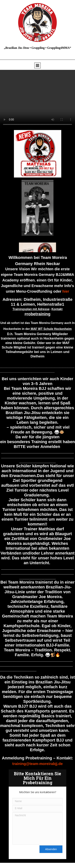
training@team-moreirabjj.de (37, 764)
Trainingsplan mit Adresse (31, 309)
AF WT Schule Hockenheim (52, 329)
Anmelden (50, 447)
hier (66, 291)
